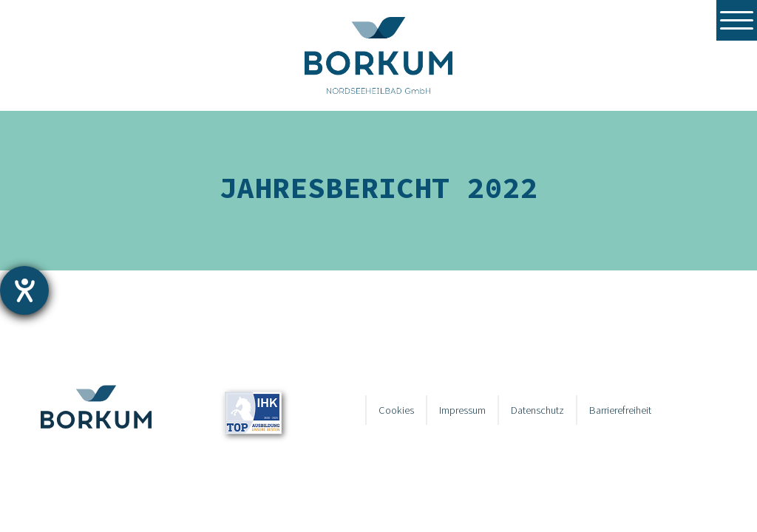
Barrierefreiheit (620, 410)
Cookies (396, 410)
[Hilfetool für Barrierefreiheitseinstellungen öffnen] (24, 290)
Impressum (462, 410)
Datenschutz (537, 410)
